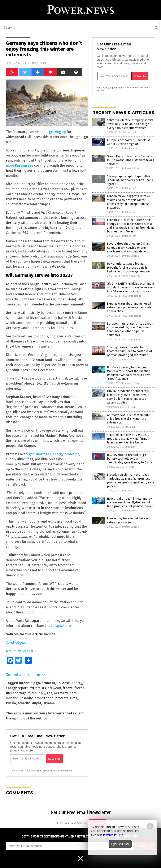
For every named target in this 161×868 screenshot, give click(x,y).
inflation (12, 698)
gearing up (57, 132)
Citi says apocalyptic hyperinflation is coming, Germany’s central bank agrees (130, 180)
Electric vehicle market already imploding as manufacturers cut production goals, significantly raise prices (131, 480)
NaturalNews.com (19, 651)
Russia (11, 703)
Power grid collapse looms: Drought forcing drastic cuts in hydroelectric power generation (128, 267)
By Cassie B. (128, 360)
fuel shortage (16, 693)
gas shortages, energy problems (54, 454)
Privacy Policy (113, 835)
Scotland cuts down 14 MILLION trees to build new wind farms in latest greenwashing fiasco (129, 439)
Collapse (63, 683)
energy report (17, 688)
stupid (36, 703)
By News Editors (131, 168)
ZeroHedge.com (18, 643)
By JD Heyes (128, 467)
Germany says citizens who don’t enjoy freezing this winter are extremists (129, 419)
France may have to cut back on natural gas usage (128, 520)
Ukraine (49, 703)
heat (73, 693)
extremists (38, 688)
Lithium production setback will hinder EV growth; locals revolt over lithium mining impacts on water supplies (128, 397)
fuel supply (37, 693)
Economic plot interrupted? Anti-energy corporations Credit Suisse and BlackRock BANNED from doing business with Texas (131, 226)
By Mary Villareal (131, 256)
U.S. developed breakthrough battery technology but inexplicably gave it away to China (129, 459)
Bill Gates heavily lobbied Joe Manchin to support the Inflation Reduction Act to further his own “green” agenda (129, 373)
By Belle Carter (130, 148)
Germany (61, 693)
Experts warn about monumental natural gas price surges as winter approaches (130, 307)
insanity (26, 698)
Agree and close (120, 844)
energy (77, 683)
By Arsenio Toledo (132, 296)
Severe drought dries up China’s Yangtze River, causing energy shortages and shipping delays (128, 248)
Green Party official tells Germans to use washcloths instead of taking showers (131, 160)
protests (62, 698)
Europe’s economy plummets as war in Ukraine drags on (129, 142)
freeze (68, 688)
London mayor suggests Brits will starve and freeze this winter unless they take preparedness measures (129, 202)
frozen (80, 688)
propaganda (44, 698)
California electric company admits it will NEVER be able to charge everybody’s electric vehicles (130, 124)
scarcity (24, 703)
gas (49, 693)
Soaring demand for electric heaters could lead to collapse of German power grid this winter (129, 351)
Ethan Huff (38, 63)
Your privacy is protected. (23, 771)
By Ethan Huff (129, 132)
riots (74, 698)
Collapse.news (62, 626)
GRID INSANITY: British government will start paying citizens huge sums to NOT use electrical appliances (131, 287)
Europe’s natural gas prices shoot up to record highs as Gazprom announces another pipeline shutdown (130, 329)
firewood (54, 688)
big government (43, 683)
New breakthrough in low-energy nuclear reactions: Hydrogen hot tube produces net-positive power (130, 502)
